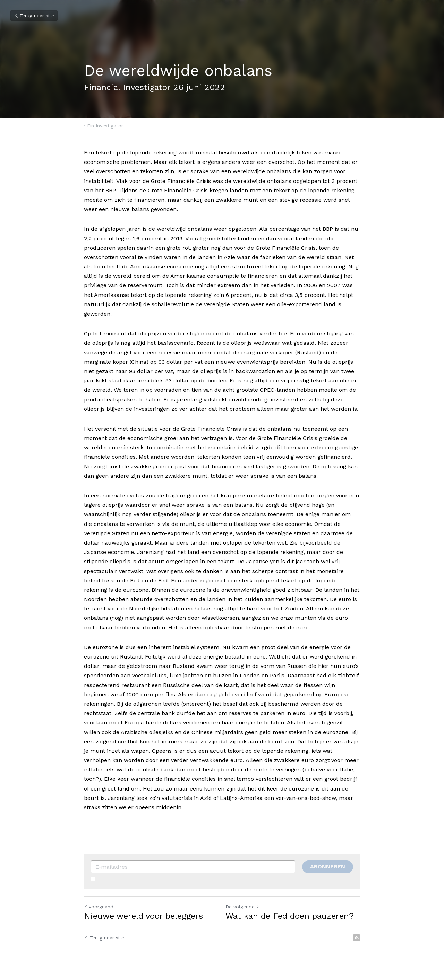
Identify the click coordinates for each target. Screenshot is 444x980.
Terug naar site (34, 16)
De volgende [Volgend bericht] (242, 907)
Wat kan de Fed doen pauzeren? (290, 916)
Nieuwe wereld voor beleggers (143, 916)
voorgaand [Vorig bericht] (99, 907)
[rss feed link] (357, 938)
